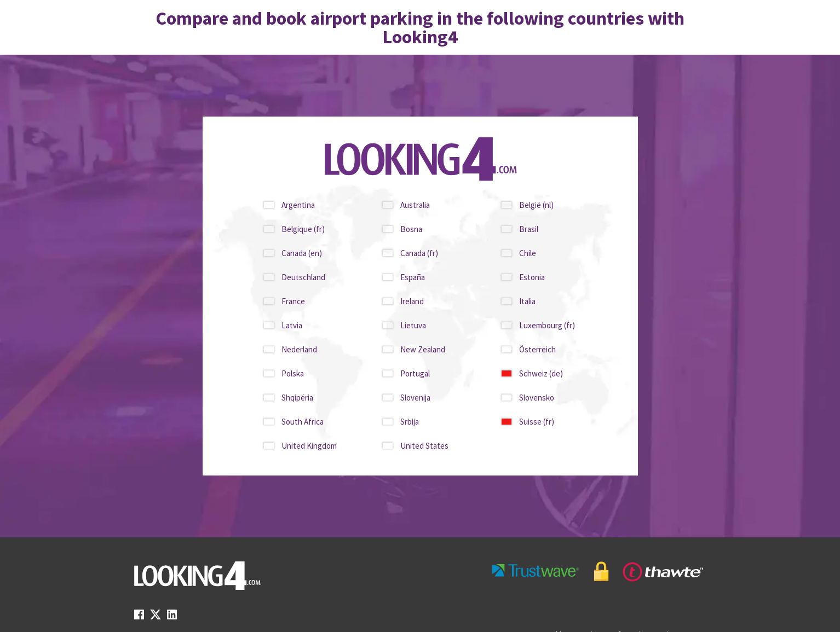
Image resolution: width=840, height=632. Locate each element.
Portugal (415, 373)
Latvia (292, 325)
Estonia (532, 277)
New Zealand (423, 349)
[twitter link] (156, 618)
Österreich (537, 349)
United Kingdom (309, 446)
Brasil (529, 229)
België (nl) (536, 205)
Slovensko (537, 398)
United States (424, 446)
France (293, 301)
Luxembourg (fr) (547, 325)
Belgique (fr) (303, 229)
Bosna (411, 229)
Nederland (299, 349)
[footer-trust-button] (598, 572)
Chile (528, 253)
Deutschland (303, 277)
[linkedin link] (172, 618)
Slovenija (415, 398)
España (413, 277)
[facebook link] (139, 618)
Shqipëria (297, 398)
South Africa (303, 422)
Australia (415, 205)
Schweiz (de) (541, 373)
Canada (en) (302, 253)
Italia (527, 301)
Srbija (410, 422)
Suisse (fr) (537, 422)
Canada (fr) (419, 253)
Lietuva (413, 325)
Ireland (412, 301)
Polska (293, 373)
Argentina (298, 205)
